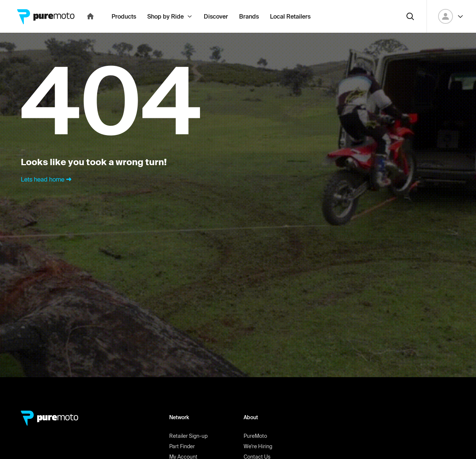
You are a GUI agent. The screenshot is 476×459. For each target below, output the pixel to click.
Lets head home (47, 196)
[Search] (410, 33)
